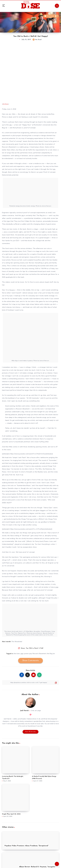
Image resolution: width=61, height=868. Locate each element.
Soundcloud (32, 726)
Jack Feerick (24, 711)
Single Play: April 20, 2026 (11, 814)
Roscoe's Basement (39, 654)
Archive (5, 104)
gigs (22, 654)
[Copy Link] (30, 682)
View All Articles (31, 732)
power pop (28, 654)
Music (23, 648)
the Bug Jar (51, 654)
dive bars (17, 654)
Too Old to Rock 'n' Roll (35, 648)
